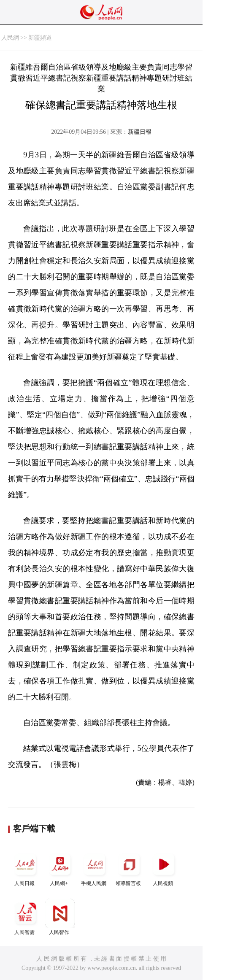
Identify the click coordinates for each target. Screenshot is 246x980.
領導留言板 (129, 868)
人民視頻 (164, 868)
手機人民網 (95, 868)
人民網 (10, 38)
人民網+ (60, 868)
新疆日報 (140, 132)
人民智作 (60, 917)
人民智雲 (25, 917)
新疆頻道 (40, 38)
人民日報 (25, 868)
